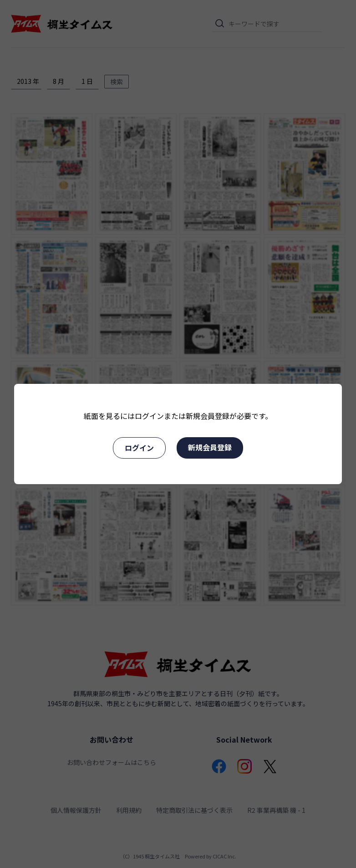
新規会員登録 (210, 447)
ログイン (139, 448)
